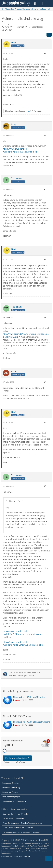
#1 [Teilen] (45, 53)
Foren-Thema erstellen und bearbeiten (18, 828)
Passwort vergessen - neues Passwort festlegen (21, 832)
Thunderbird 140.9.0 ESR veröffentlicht (31, 722)
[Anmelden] (42, 4)
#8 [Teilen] (45, 486)
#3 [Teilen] (45, 189)
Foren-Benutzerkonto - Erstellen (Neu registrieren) (22, 823)
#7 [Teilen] (45, 422)
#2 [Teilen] (45, 135)
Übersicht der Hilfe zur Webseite (15, 814)
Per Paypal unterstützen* (17, 758)
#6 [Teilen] (45, 382)
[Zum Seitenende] (48, 858)
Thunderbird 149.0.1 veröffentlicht (29, 697)
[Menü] (49, 4)
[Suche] (35, 4)
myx (7, 27)
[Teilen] (49, 35)
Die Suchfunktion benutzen (13, 818)
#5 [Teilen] (45, 317)
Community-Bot (16, 672)
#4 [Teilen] (45, 260)
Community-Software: (16, 856)
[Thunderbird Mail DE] (16, 4)
